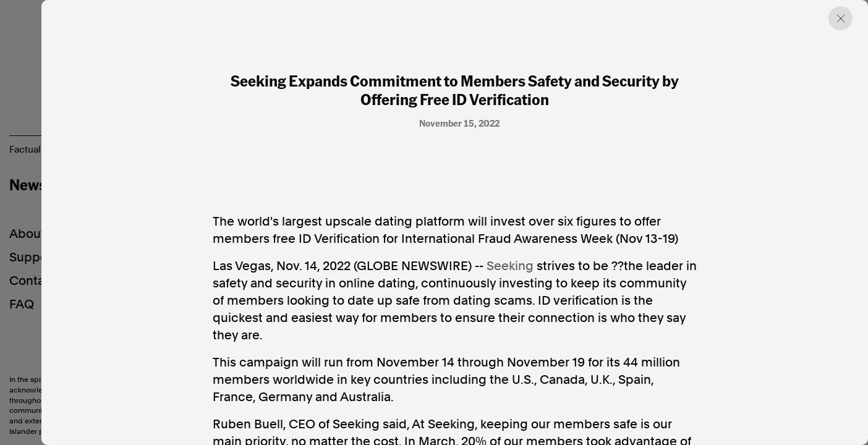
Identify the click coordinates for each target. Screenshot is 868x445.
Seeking (510, 266)
